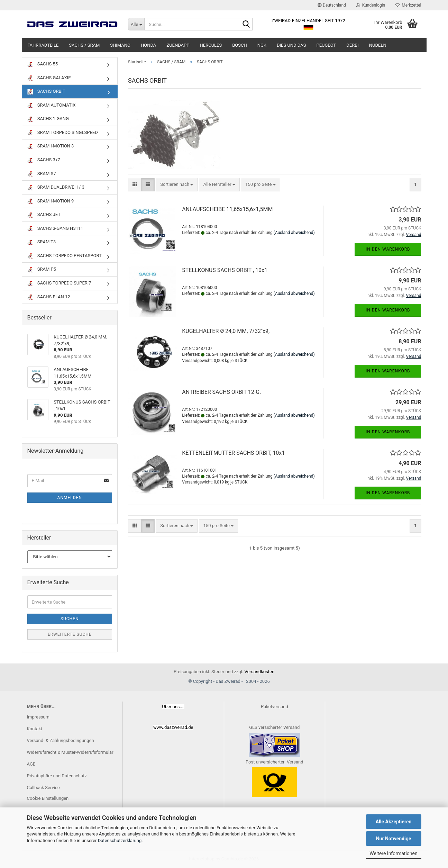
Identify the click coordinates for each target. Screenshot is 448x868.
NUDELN (378, 45)
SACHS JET (44, 215)
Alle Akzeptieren (394, 822)
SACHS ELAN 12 (49, 297)
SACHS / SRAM (84, 45)
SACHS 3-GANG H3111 (55, 229)
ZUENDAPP (178, 45)
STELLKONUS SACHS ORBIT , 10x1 (225, 270)
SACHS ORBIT (46, 92)
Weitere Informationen (393, 853)
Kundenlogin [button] (371, 5)
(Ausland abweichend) (294, 233)
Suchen (70, 619)
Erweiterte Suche (70, 634)
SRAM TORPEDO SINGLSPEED (63, 133)
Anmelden (70, 498)
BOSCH (240, 45)
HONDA (148, 45)
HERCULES (211, 45)
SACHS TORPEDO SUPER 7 (59, 283)
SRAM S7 (42, 174)
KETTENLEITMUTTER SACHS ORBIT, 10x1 (233, 453)
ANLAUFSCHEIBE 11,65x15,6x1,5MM (227, 209)
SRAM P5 (42, 269)
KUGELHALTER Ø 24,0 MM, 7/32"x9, (226, 331)
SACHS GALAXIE (49, 78)
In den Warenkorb (388, 249)
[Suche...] (136, 24)
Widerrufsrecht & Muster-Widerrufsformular (70, 752)
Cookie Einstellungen (48, 798)
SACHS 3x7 (44, 160)
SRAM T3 (42, 242)
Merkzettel (408, 5)
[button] (332, 5)
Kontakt (35, 729)
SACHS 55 (43, 64)
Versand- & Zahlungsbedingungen (61, 740)
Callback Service (43, 788)
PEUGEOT (326, 45)
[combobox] (177, 185)
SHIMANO (120, 45)
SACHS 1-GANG (48, 119)
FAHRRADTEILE (43, 45)
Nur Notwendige (394, 839)
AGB (31, 764)
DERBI (353, 45)
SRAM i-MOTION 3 (51, 146)
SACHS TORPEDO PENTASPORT (65, 256)
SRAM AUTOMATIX (52, 105)
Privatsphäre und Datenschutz (57, 776)
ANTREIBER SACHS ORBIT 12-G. (221, 392)
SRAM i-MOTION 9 (51, 201)
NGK (262, 45)
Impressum (38, 717)
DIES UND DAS (291, 45)
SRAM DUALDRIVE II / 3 (56, 187)
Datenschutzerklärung (120, 840)
